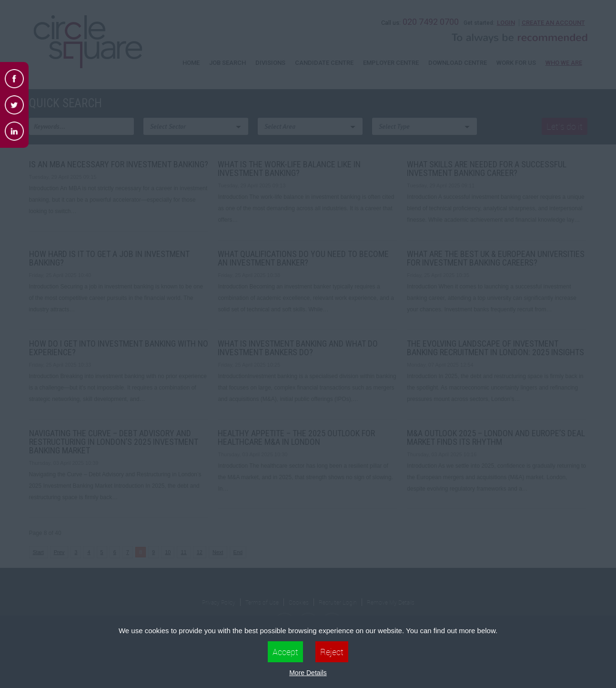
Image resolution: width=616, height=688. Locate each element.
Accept (285, 652)
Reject (332, 652)
